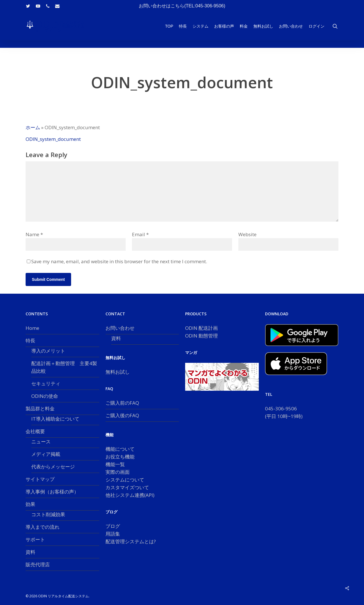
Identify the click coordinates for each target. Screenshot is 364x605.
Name (34, 234)
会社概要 (35, 431)
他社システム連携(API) (130, 495)
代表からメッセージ (53, 467)
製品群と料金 (40, 409)
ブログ (113, 526)
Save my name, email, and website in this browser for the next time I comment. (119, 261)
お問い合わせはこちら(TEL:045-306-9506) (182, 6)
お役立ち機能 (120, 457)
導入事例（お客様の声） (52, 492)
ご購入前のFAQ (122, 403)
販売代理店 (38, 564)
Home (32, 328)
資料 (30, 552)
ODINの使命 (45, 396)
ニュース (41, 442)
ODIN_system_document (53, 139)
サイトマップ (40, 479)
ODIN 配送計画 (201, 328)
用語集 (113, 534)
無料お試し (118, 372)
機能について (120, 449)
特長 (30, 340)
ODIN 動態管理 (201, 336)
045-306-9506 (281, 409)
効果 (30, 504)
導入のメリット (48, 351)
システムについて (125, 480)
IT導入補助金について (55, 419)
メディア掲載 (46, 454)
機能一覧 (115, 464)
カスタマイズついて (127, 487)
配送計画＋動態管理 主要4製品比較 (64, 367)
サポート (35, 539)
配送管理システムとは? (131, 541)
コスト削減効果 (48, 514)
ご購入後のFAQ (122, 415)
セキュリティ (46, 383)
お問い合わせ (120, 328)
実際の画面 (118, 472)
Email (140, 234)
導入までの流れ (43, 527)
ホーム (33, 127)
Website (247, 234)
